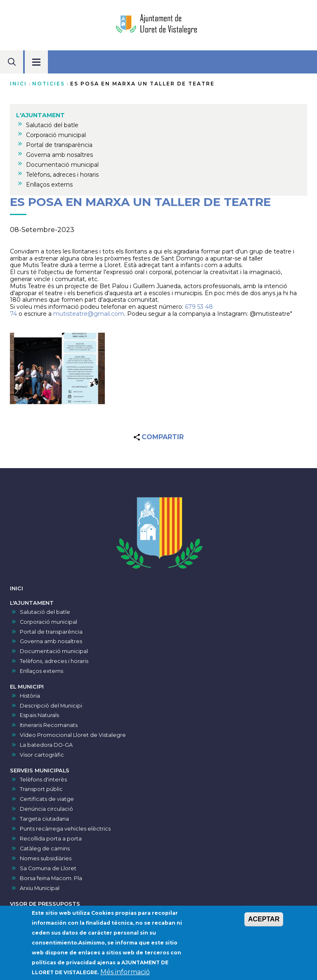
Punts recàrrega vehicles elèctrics (65, 829)
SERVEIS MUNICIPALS (40, 771)
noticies (48, 84)
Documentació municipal (54, 651)
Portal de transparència (51, 632)
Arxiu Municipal (40, 888)
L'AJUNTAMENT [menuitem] (40, 115)
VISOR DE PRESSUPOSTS (45, 904)
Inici (18, 84)
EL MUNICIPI (27, 687)
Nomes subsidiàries (46, 858)
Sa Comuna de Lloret (48, 868)
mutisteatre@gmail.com (89, 314)
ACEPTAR (264, 922)
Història (30, 696)
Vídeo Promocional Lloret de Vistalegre (73, 735)
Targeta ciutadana (44, 819)
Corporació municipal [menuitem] (56, 135)
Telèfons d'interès (43, 780)
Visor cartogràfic (42, 755)
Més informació (125, 974)
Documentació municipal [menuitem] (62, 165)
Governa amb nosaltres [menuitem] (59, 155)
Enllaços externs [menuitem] (49, 185)
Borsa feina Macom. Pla (51, 878)
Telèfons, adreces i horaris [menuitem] (62, 175)
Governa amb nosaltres (51, 641)
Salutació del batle (45, 612)
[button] (57, 368)
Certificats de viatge (47, 799)
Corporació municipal (48, 622)
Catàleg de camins (45, 849)
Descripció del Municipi (51, 706)
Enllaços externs (41, 671)
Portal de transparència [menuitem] (59, 145)
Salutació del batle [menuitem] (52, 125)
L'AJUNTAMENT (32, 603)
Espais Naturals (39, 715)
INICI (17, 588)
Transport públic (41, 789)
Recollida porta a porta (51, 839)
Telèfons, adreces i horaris (54, 661)
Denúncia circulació (46, 809)
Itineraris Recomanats (49, 725)
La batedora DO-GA (46, 745)
